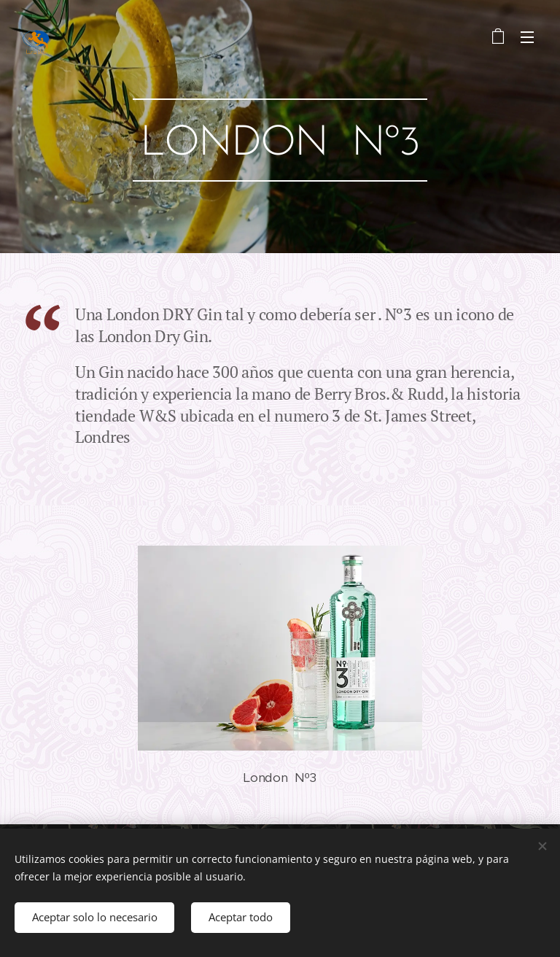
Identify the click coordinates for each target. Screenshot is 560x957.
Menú (527, 37)
